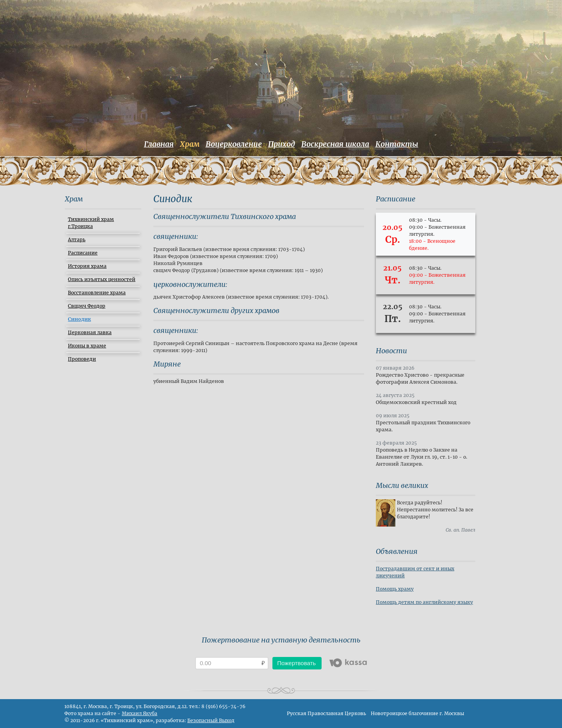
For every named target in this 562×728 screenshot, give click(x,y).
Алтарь (77, 239)
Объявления (397, 551)
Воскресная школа (335, 144)
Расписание (83, 253)
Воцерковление (234, 144)
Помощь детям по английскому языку (424, 602)
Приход (282, 144)
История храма (87, 266)
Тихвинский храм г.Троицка (91, 223)
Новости (391, 351)
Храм (190, 144)
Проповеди (82, 359)
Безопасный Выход (211, 720)
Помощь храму (395, 589)
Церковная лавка (90, 332)
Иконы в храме (87, 346)
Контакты (397, 144)
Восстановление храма (97, 293)
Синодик (79, 319)
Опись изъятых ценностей (102, 279)
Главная (159, 144)
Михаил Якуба (140, 713)
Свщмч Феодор (87, 306)
